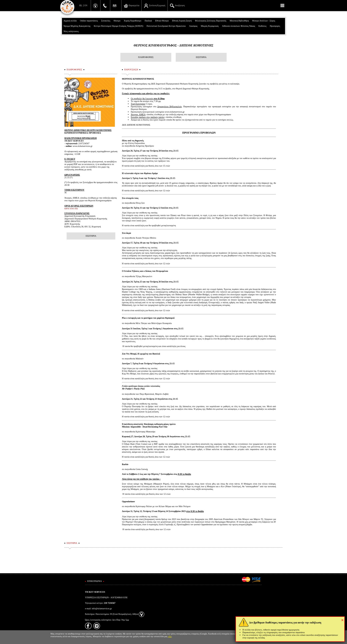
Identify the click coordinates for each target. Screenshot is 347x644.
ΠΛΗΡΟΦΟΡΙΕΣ (146, 57)
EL (81, 5)
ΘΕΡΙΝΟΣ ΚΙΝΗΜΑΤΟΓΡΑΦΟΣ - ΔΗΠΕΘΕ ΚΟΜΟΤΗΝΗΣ (173, 45)
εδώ (170, 636)
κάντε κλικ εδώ (71, 208)
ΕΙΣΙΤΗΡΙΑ (201, 57)
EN (86, 5)
